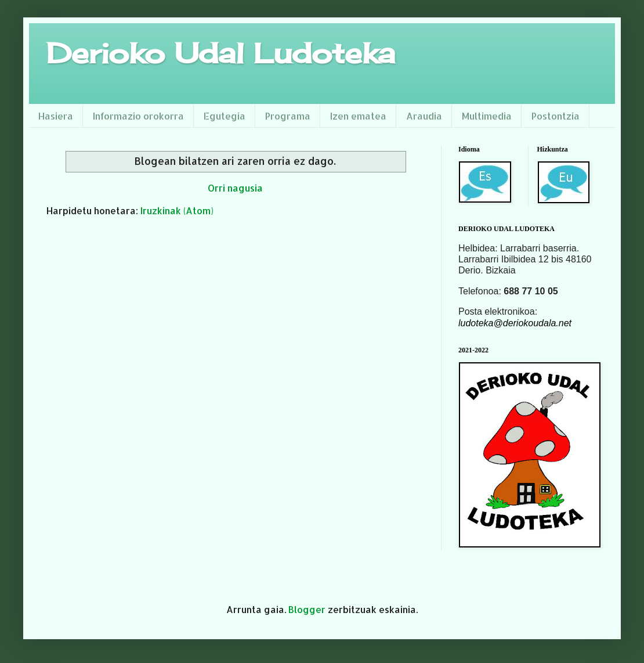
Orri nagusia (235, 188)
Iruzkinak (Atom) (177, 210)
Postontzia (556, 116)
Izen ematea (358, 116)
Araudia (424, 116)
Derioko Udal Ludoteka (221, 53)
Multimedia (487, 116)
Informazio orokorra (138, 116)
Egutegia (225, 116)
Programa (288, 116)
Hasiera (56, 116)
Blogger (307, 609)
